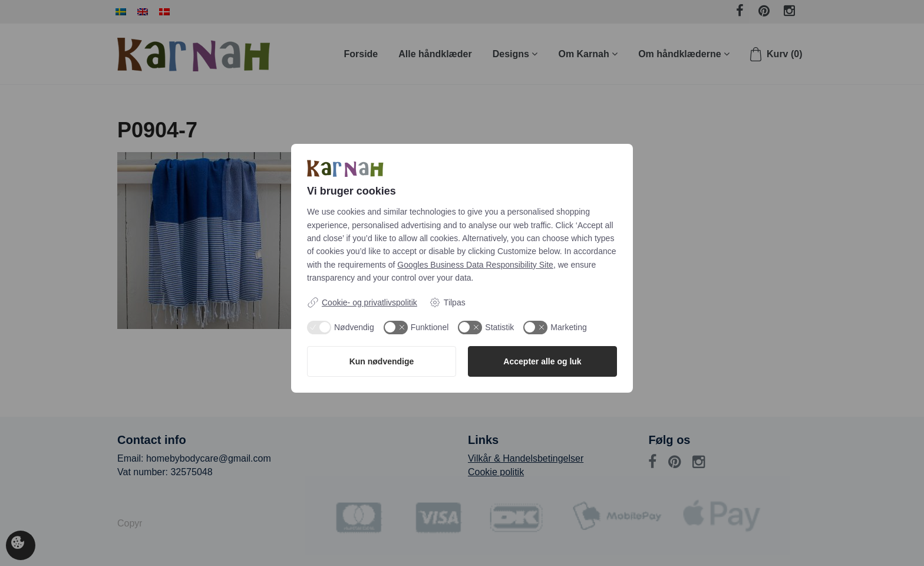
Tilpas (447, 302)
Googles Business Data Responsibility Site (475, 265)
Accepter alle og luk (542, 361)
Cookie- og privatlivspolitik (362, 302)
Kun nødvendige (382, 361)
